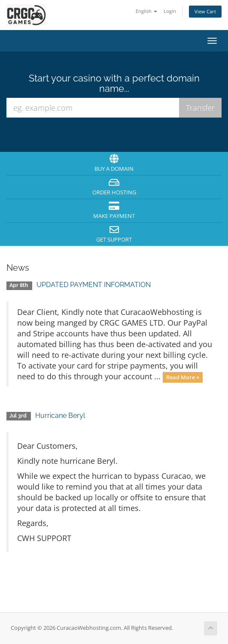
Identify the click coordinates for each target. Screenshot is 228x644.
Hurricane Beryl (60, 416)
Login (170, 11)
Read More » (183, 377)
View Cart (205, 11)
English (146, 11)
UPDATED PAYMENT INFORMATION (94, 285)
